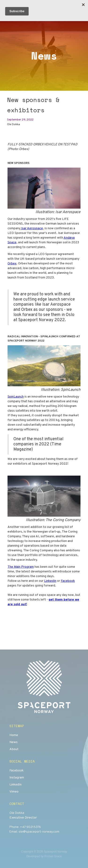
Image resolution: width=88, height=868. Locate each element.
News (13, 742)
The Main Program (21, 567)
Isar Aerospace (32, 228)
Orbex (12, 264)
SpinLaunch (16, 397)
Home (14, 735)
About (14, 749)
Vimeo (14, 792)
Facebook (68, 581)
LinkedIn (50, 581)
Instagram (17, 778)
